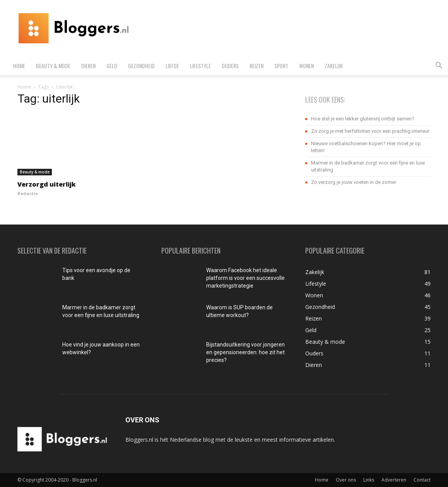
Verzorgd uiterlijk (47, 184)
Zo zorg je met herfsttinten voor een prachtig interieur (370, 131)
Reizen (256, 66)
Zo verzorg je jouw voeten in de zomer (354, 182)
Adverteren (394, 480)
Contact (422, 480)
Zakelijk (334, 66)
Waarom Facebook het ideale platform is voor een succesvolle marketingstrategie (245, 278)
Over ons (346, 480)
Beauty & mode (53, 66)
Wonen (306, 66)
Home (19, 66)
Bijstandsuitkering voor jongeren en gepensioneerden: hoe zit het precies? (245, 352)
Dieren (88, 66)
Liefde (172, 66)
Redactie (28, 193)
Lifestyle (200, 66)
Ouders (230, 66)
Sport (281, 66)
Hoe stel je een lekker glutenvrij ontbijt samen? (363, 119)
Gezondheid (141, 66)
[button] (439, 66)
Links (369, 480)
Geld (112, 66)
